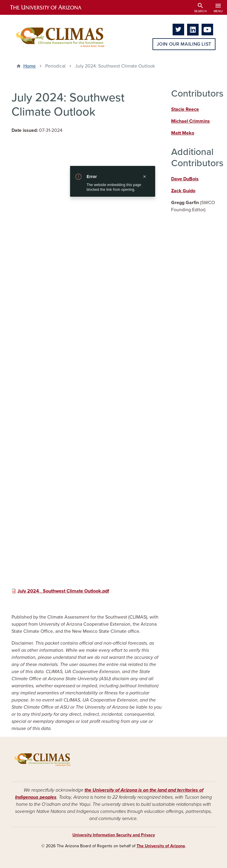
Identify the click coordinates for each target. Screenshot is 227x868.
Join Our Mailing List (184, 44)
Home (30, 66)
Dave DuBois (185, 179)
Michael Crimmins (190, 121)
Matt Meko (183, 133)
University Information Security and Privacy (114, 835)
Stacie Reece (185, 109)
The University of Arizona (161, 846)
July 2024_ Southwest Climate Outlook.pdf (63, 591)
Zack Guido (183, 191)
